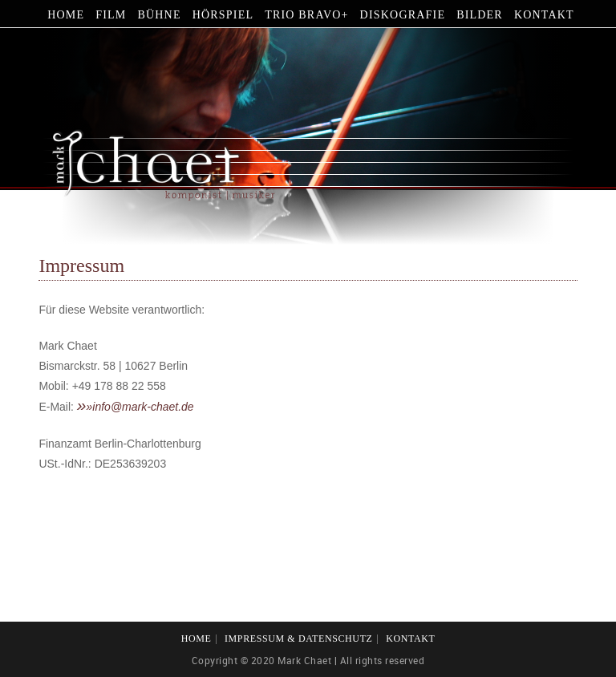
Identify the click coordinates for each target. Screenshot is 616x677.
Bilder (480, 15)
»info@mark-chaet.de (140, 407)
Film (111, 15)
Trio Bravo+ (306, 15)
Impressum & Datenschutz (299, 638)
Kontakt (544, 15)
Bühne (159, 15)
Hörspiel (223, 15)
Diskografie (403, 15)
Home (66, 15)
